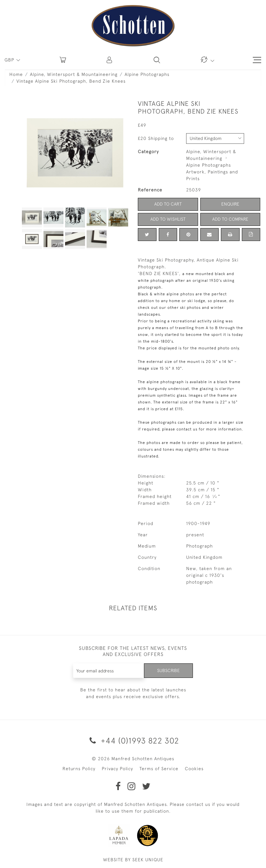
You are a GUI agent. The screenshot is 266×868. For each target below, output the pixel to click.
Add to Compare (230, 219)
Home (16, 74)
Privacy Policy (117, 769)
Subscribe (168, 670)
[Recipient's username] (109, 671)
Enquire (230, 204)
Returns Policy (79, 769)
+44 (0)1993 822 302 (133, 740)
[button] (110, 60)
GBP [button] (10, 60)
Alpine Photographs (147, 74)
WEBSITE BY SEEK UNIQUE (133, 860)
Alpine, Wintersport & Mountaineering (74, 74)
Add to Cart (168, 204)
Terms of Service (159, 769)
